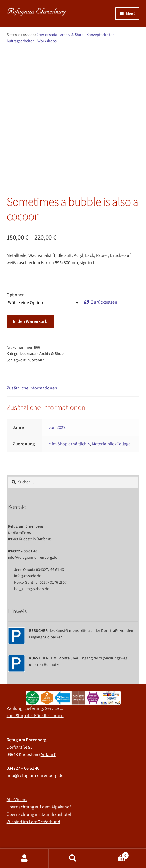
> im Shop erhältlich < (69, 414)
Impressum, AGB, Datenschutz (35, 835)
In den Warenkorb (30, 292)
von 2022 (57, 398)
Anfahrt (44, 509)
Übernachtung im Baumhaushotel (39, 785)
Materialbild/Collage (111, 414)
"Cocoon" (36, 331)
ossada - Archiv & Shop (45, 56)
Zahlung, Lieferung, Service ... (35, 679)
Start (17, 56)
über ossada (47, 35)
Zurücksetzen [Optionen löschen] (104, 272)
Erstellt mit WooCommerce (93, 835)
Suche (73, 858)
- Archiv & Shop (71, 35)
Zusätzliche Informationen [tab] (32, 358)
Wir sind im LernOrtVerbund (33, 792)
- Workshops (46, 41)
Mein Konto (24, 858)
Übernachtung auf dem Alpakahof (39, 777)
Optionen (16, 265)
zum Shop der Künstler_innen (35, 686)
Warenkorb (113, 854)
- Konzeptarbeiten (100, 35)
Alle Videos (17, 770)
